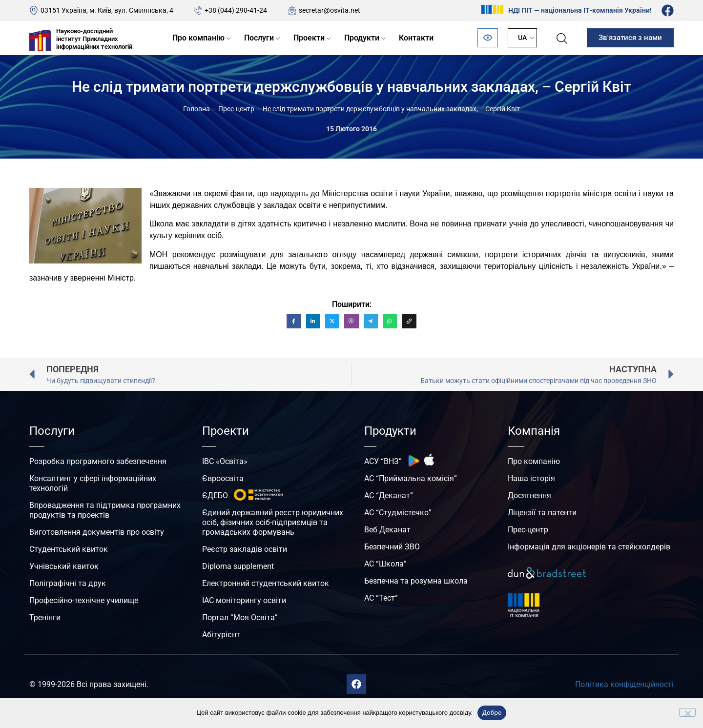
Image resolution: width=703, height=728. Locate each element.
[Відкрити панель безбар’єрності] (488, 38)
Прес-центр (236, 109)
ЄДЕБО (215, 495)
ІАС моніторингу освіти (244, 600)
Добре (492, 713)
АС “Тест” (381, 598)
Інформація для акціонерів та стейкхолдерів (589, 547)
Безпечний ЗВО (392, 547)
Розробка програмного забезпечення (98, 461)
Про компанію (198, 38)
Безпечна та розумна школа (416, 581)
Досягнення (529, 495)
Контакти (416, 38)
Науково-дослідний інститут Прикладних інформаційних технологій (94, 39)
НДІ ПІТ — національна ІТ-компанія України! (580, 10)
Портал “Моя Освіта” (240, 617)
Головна (196, 109)
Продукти (362, 38)
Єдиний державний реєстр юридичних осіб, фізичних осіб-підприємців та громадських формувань (273, 522)
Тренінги (45, 617)
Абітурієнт (221, 635)
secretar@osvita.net (330, 10)
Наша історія (531, 478)
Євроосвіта (223, 478)
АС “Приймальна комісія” (411, 478)
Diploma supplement (238, 566)
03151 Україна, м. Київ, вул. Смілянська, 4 (107, 10)
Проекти (309, 38)
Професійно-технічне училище (84, 600)
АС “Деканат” (389, 495)
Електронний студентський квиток (266, 583)
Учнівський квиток (64, 566)
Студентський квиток (69, 549)
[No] (687, 712)
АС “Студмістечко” (398, 513)
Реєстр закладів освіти (245, 549)
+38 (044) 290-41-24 (236, 10)
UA (522, 38)
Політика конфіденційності (624, 684)
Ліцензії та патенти (542, 513)
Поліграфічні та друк (68, 583)
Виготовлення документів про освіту (97, 532)
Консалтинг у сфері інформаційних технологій (93, 483)
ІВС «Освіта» (225, 461)
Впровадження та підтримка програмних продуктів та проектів (105, 510)
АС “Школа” (385, 564)
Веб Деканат (387, 530)
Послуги (259, 38)
